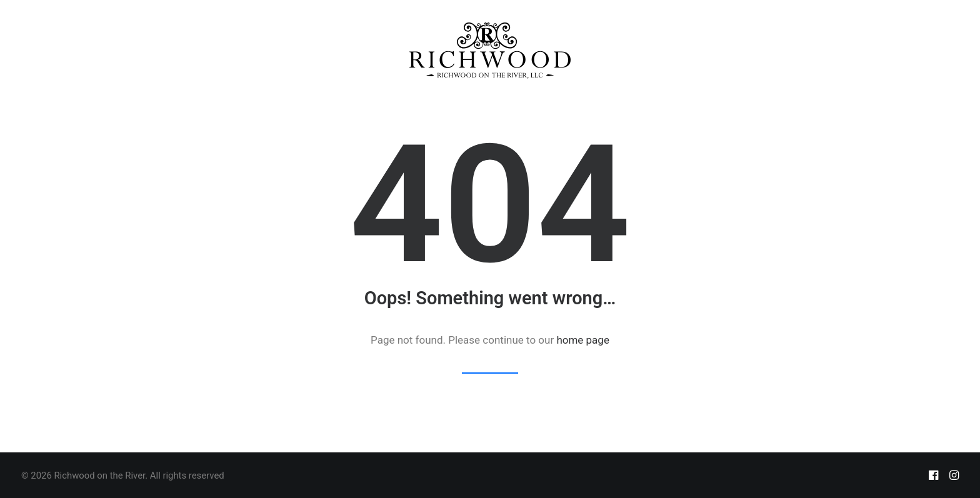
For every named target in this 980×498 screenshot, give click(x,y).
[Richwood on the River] (490, 51)
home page (583, 340)
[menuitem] (490, 51)
